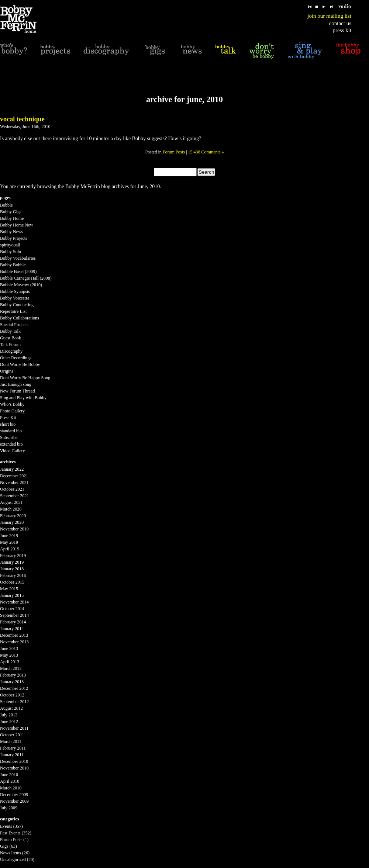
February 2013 (13, 675)
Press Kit (8, 418)
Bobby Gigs (11, 212)
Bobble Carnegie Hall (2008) (26, 278)
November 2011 (14, 728)
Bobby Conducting (17, 305)
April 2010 (10, 781)
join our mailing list (329, 16)
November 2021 (14, 483)
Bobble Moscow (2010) (21, 285)
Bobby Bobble (13, 265)
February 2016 (13, 575)
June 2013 (9, 649)
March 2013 (11, 668)
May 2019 (9, 542)
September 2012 (14, 702)
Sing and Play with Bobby (23, 398)
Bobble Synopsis (15, 291)
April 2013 (10, 662)
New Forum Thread (17, 391)
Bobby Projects (14, 238)
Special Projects (14, 325)
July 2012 (9, 715)
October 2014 (12, 609)
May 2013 (9, 655)
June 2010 (9, 775)
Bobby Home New (17, 225)
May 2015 (9, 589)
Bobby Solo (11, 252)
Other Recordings (16, 358)
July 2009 (9, 808)
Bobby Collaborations (20, 318)
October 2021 (12, 489)
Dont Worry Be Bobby (20, 364)
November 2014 (14, 602)
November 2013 (14, 642)
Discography (11, 351)
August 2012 (11, 708)
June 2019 (9, 536)
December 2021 (14, 476)
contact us (340, 23)
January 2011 (12, 755)
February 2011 (13, 748)
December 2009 (14, 795)
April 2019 (10, 549)
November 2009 (14, 801)
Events (6, 826)
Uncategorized (13, 860)
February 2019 (13, 556)
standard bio (11, 431)
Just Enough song (16, 384)
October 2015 (12, 582)
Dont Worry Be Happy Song (25, 378)
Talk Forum (10, 345)
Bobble (6, 205)
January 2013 (12, 682)
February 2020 (13, 516)
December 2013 (14, 635)
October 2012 (12, 695)
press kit (342, 30)
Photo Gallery (12, 411)
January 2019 (12, 562)
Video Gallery (13, 451)
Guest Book (11, 338)
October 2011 (12, 735)
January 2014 (12, 629)
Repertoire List (13, 311)
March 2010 (11, 788)
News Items (11, 853)
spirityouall (10, 245)
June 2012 (9, 722)
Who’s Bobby (12, 404)
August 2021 (11, 502)
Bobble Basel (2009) (18, 272)
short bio (8, 424)
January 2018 (12, 569)
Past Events (10, 833)
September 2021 (14, 496)
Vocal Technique (22, 119)
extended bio (11, 444)
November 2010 (14, 768)
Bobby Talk (10, 331)
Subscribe (9, 438)
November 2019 (14, 529)
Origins (7, 371)
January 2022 (12, 469)
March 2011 (11, 741)
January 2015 (12, 595)
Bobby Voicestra (15, 298)
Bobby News (11, 232)
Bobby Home (12, 218)
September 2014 (14, 615)
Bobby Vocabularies (18, 258)
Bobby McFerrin (83, 186)
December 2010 (14, 761)
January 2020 (12, 522)
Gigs (4, 846)
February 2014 (13, 622)
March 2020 (11, 509)
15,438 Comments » (206, 152)
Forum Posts (174, 152)
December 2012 (14, 688)
